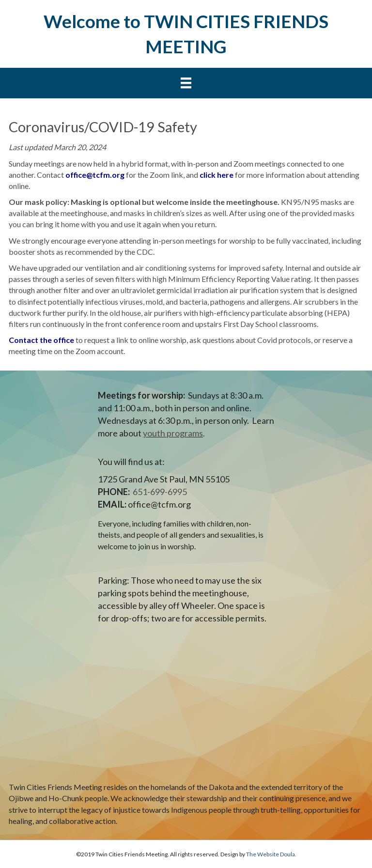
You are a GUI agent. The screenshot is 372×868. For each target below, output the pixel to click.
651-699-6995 (160, 492)
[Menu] (186, 83)
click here (217, 175)
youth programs (173, 433)
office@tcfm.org (95, 175)
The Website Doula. (271, 854)
